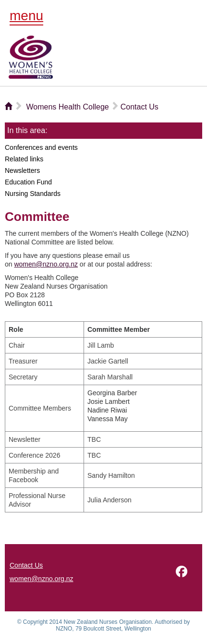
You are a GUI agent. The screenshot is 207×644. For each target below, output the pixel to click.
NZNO (31, 57)
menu (26, 16)
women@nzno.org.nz (46, 264)
